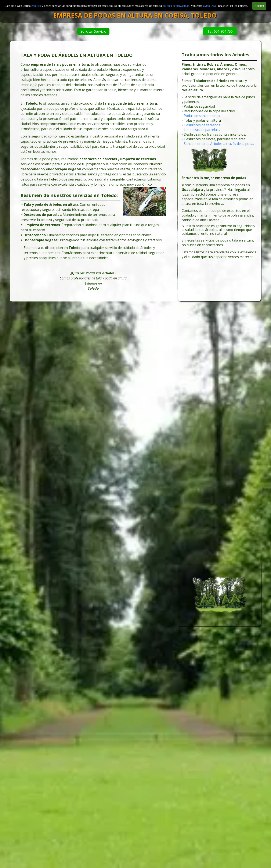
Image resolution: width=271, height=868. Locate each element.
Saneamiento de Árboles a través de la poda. (219, 145)
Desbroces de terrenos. (203, 127)
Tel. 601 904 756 (215, 31)
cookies (36, 6)
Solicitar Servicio (95, 31)
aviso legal (210, 6)
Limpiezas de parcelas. (202, 131)
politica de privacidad (176, 6)
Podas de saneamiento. (203, 118)
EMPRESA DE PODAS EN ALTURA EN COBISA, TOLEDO (151, 15)
